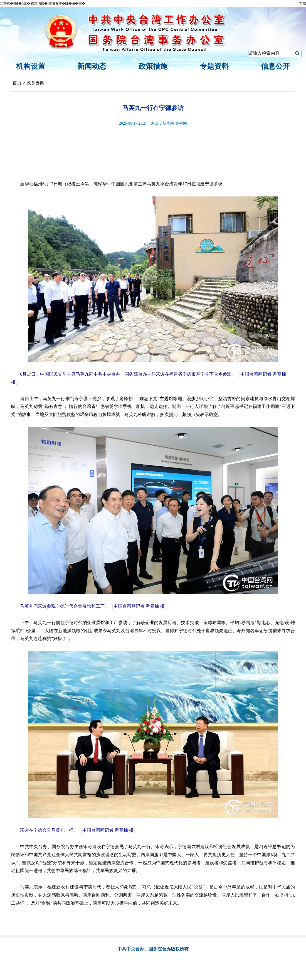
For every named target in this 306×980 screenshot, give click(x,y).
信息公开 (275, 66)
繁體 (303, 3)
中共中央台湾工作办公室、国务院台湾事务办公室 (153, 26)
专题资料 (214, 66)
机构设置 (31, 66)
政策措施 (153, 66)
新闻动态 (92, 66)
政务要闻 (36, 83)
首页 (17, 83)
